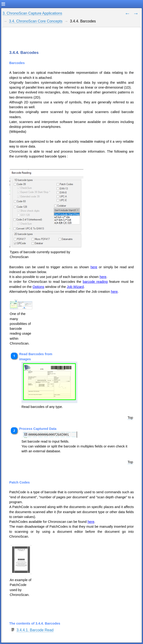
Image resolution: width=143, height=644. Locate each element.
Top (130, 418)
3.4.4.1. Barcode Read (35, 630)
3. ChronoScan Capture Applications (32, 13)
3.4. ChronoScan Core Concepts (36, 21)
